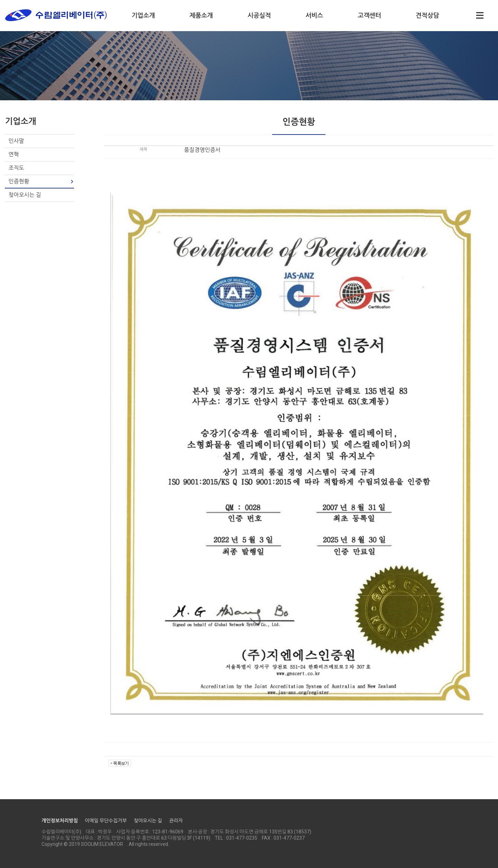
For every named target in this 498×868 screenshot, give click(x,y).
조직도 (16, 168)
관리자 (176, 821)
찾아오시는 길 (25, 195)
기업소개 (143, 15)
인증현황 (19, 181)
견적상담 (427, 15)
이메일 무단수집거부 (106, 821)
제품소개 (201, 15)
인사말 (16, 141)
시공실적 (259, 15)
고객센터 (369, 15)
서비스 (314, 15)
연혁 (13, 154)
